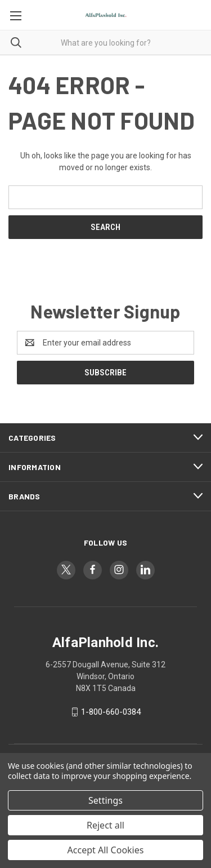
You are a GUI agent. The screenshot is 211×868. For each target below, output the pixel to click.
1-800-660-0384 (111, 712)
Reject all (105, 825)
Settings (105, 800)
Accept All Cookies (106, 850)
